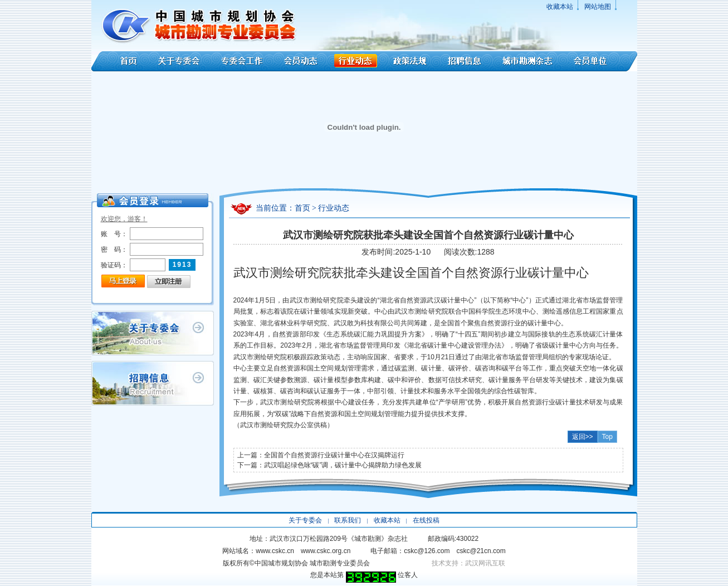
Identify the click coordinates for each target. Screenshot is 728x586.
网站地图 (598, 7)
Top (607, 437)
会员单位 (600, 61)
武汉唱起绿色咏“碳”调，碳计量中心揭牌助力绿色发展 (343, 465)
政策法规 (410, 61)
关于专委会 (180, 61)
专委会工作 (242, 61)
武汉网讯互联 (485, 563)
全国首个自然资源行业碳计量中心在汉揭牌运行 (334, 455)
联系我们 (348, 520)
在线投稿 (426, 520)
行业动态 (355, 61)
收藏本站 (560, 7)
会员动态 (301, 61)
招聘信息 (464, 61)
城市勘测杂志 (527, 61)
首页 (121, 61)
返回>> (583, 437)
